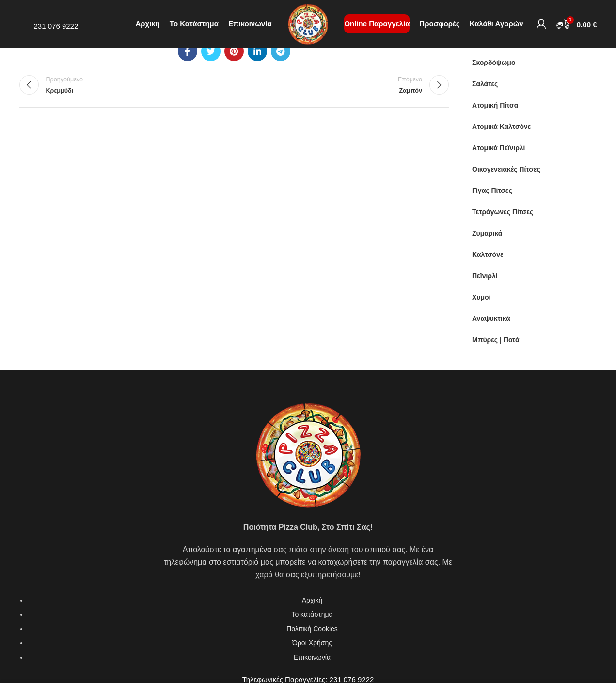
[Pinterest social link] (234, 51)
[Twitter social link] (211, 51)
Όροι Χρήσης (312, 643)
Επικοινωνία (312, 657)
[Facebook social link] (188, 51)
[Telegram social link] (281, 51)
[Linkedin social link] (257, 51)
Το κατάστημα (312, 614)
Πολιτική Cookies (312, 629)
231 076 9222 (56, 28)
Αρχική (312, 600)
